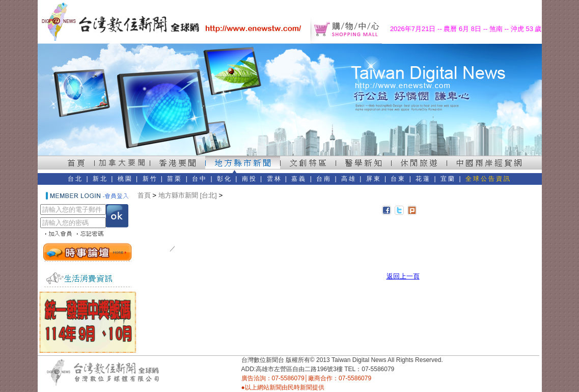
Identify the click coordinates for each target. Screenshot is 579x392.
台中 (200, 179)
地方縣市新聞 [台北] (188, 195)
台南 (324, 179)
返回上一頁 (403, 276)
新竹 (150, 179)
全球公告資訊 (488, 179)
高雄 (349, 179)
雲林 (274, 179)
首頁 (144, 195)
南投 (250, 179)
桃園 (125, 179)
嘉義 (299, 179)
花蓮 (423, 179)
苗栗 (175, 179)
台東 (398, 179)
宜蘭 (448, 179)
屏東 (374, 179)
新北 (100, 179)
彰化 (225, 179)
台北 (75, 179)
